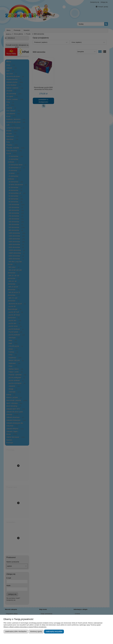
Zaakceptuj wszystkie (54, 631)
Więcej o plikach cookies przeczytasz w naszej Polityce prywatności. (25, 627)
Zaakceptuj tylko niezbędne (16, 631)
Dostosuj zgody (36, 631)
